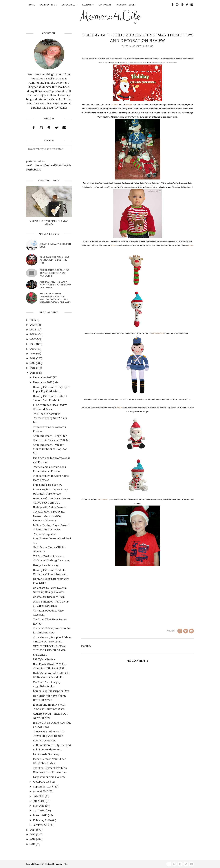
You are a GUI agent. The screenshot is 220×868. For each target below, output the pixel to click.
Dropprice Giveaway (46, 565)
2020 (33, 349)
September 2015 (43, 787)
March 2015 (40, 815)
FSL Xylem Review (44, 659)
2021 (33, 344)
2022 (33, 339)
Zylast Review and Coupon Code (55, 245)
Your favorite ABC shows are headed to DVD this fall (55, 260)
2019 (33, 353)
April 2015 (39, 811)
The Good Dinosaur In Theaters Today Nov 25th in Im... (50, 418)
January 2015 (41, 825)
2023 (33, 334)
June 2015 (39, 801)
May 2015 (39, 806)
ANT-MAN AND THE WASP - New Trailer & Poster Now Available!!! (55, 285)
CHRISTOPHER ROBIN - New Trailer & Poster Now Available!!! (54, 273)
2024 (33, 330)
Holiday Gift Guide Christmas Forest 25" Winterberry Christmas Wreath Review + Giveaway (55, 298)
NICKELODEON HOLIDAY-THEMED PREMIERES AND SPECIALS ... (50, 650)
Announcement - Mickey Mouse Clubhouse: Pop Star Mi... (50, 449)
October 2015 (41, 782)
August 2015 (41, 791)
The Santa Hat (103, 499)
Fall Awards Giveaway (46, 754)
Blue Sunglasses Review (48, 485)
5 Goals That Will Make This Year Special (49, 222)
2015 (33, 373)
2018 (33, 358)
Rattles (113, 246)
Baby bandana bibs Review (49, 777)
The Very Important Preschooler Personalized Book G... (52, 538)
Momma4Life (110, 16)
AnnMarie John (62, 864)
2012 (33, 839)
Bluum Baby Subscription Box (51, 691)
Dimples (120, 408)
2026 (33, 320)
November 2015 (43, 382)
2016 (33, 368)
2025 (33, 325)
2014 (33, 830)
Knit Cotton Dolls (158, 333)
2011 (33, 844)
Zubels (115, 105)
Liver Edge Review (45, 741)
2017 (33, 363)
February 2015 (42, 820)
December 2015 (43, 377)
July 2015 (39, 796)
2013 (33, 834)
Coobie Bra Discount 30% (49, 597)
